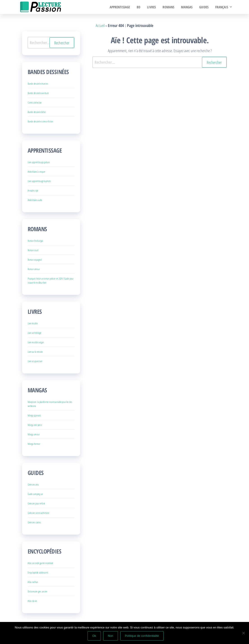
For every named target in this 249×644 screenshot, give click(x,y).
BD (138, 7)
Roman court (33, 250)
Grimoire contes (34, 522)
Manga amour (34, 434)
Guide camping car (35, 494)
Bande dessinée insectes (38, 84)
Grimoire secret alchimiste (38, 513)
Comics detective (35, 103)
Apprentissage (120, 7)
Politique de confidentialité (142, 636)
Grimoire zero (33, 485)
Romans (168, 7)
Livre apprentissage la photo (39, 181)
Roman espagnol (35, 260)
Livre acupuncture (35, 361)
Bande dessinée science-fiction (40, 121)
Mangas (187, 7)
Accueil (100, 25)
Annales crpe (33, 191)
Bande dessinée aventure (38, 93)
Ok (94, 636)
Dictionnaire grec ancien (37, 591)
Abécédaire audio (35, 200)
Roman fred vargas (35, 241)
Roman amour (34, 269)
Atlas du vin (32, 601)
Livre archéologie (35, 333)
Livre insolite (33, 323)
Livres (151, 7)
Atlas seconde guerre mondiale (40, 563)
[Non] (243, 633)
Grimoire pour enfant (36, 503)
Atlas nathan (33, 582)
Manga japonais (34, 415)
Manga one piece (35, 425)
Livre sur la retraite (35, 352)
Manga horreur (34, 444)
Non (111, 636)
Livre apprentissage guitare (39, 162)
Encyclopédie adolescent (38, 573)
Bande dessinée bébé (37, 112)
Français (222, 7)
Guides (204, 7)
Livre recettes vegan (36, 342)
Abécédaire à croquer (36, 172)
